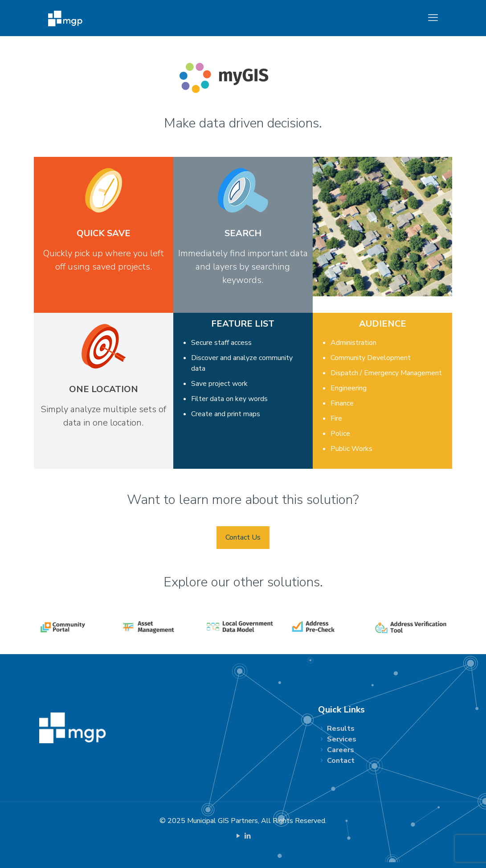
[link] (76, 627)
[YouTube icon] (239, 836)
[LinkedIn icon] (248, 836)
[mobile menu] (433, 18)
